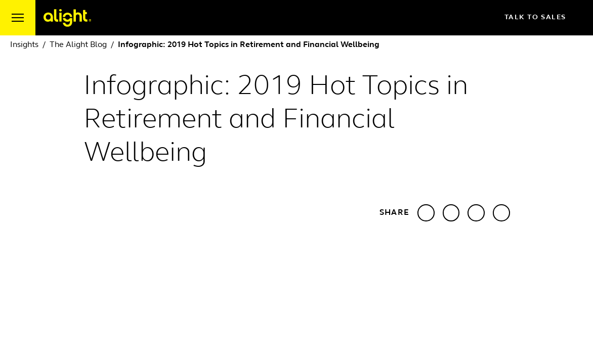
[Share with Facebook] (476, 213)
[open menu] (18, 18)
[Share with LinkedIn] (426, 213)
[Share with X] (451, 213)
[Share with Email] (501, 213)
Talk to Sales (544, 18)
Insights (24, 45)
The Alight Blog (78, 45)
